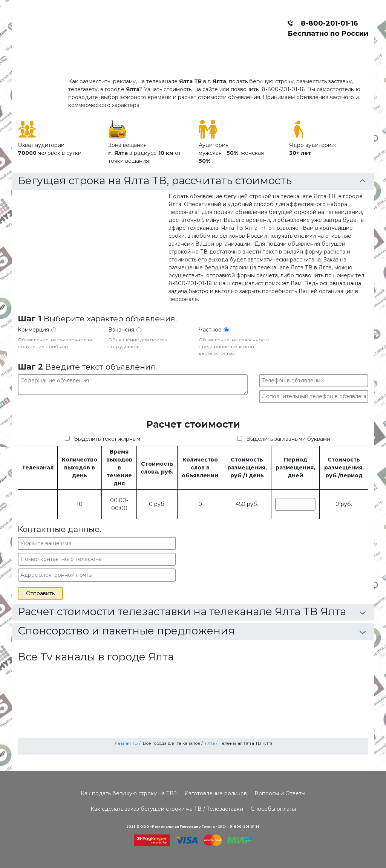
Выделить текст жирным (107, 439)
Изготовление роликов (216, 793)
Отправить (40, 593)
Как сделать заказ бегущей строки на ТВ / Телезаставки (167, 809)
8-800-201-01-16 (327, 23)
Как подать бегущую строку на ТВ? (129, 793)
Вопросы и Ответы (280, 793)
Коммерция (33, 330)
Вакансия (121, 330)
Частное (210, 330)
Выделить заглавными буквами (288, 439)
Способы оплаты (273, 809)
